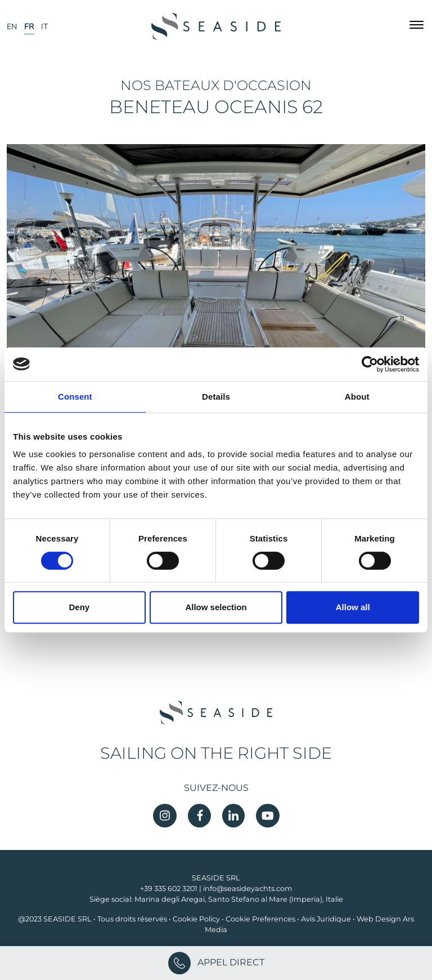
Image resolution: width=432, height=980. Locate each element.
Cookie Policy (196, 919)
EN (12, 27)
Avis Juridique (326, 919)
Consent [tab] (75, 397)
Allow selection (216, 607)
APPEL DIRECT (216, 962)
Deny (79, 607)
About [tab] (357, 397)
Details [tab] (216, 397)
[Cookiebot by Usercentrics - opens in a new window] (370, 364)
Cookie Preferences (260, 919)
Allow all (353, 607)
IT (44, 27)
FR (29, 27)
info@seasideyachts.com (248, 889)
